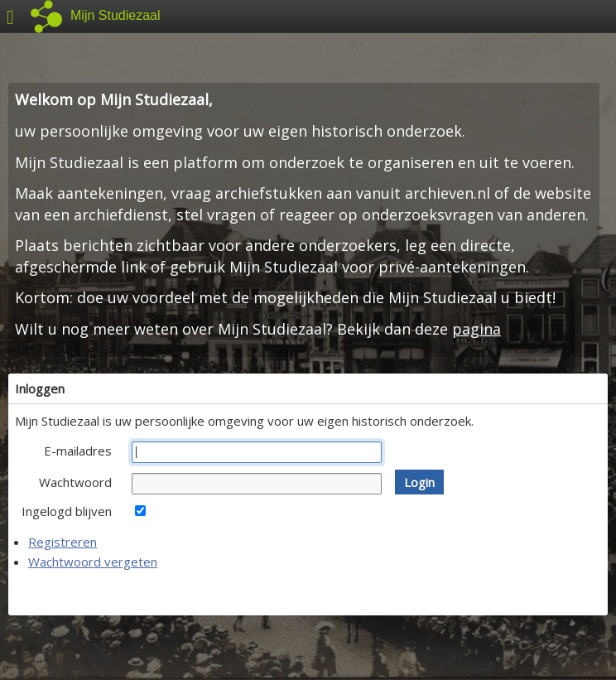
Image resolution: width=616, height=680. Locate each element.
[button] (419, 482)
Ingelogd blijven (67, 511)
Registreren (63, 542)
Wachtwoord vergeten (93, 562)
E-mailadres (78, 451)
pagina (476, 329)
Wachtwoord (75, 482)
